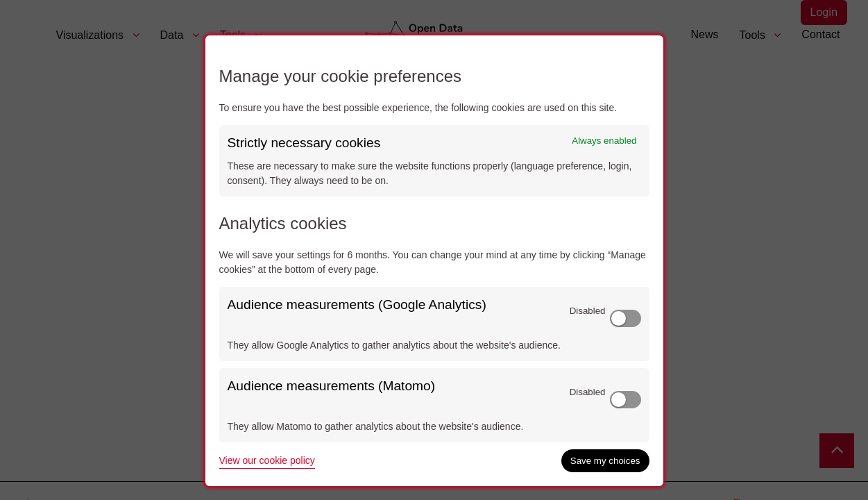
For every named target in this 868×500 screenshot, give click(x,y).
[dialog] (434, 261)
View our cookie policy (267, 460)
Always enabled (604, 141)
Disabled (588, 311)
